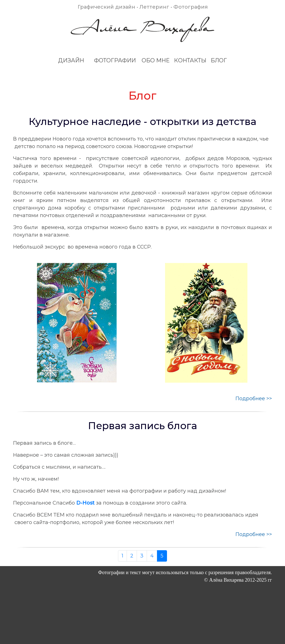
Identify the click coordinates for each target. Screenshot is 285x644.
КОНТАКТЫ (190, 60)
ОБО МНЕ (156, 60)
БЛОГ (219, 60)
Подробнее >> (254, 399)
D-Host (85, 503)
